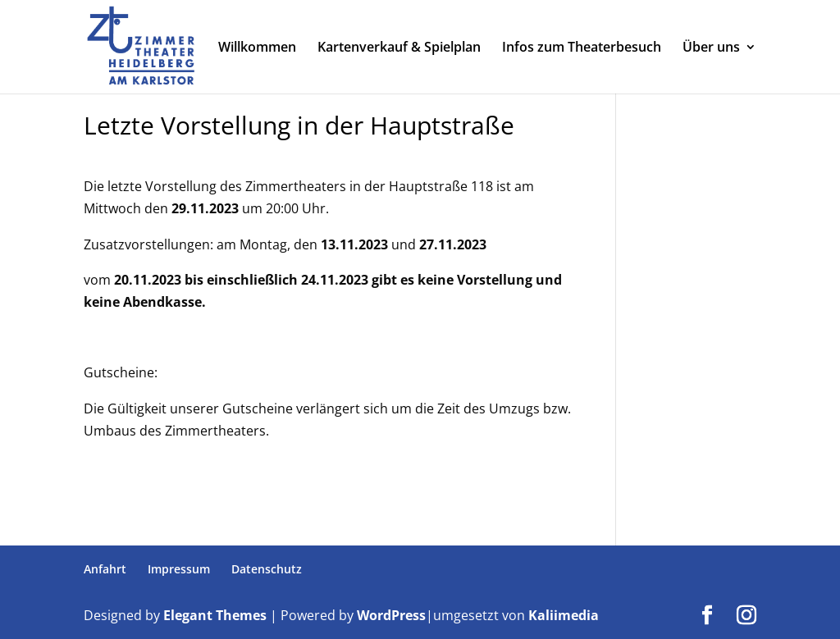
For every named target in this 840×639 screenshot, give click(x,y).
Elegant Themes (215, 615)
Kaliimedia (564, 615)
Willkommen (257, 48)
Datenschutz (267, 569)
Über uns (711, 48)
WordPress (391, 615)
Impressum (179, 569)
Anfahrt (105, 569)
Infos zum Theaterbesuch (582, 48)
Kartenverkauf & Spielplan (399, 48)
